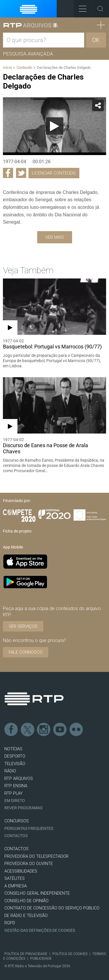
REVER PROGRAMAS (23, 808)
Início (7, 68)
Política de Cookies (70, 954)
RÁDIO (10, 771)
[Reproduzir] (55, 126)
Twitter (28, 730)
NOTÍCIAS (13, 749)
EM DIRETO (15, 801)
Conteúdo (24, 68)
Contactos (16, 836)
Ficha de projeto (17, 531)
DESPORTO (15, 756)
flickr (76, 730)
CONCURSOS (17, 821)
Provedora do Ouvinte (29, 864)
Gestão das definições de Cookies (40, 930)
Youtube (60, 730)
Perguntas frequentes (29, 829)
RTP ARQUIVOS (19, 779)
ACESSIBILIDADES (21, 871)
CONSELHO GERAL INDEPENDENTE (37, 893)
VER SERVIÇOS (23, 626)
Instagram (44, 730)
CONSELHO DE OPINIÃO (26, 901)
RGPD (10, 923)
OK (96, 40)
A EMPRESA (16, 886)
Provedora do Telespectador (36, 856)
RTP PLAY (14, 793)
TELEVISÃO (15, 764)
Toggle (100, 9)
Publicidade (41, 959)
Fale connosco (26, 652)
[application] (54, 126)
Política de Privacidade (26, 954)
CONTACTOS (16, 849)
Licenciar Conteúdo (54, 173)
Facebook (11, 730)
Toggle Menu (80, 7)
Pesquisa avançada (28, 54)
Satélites (15, 879)
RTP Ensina (16, 786)
